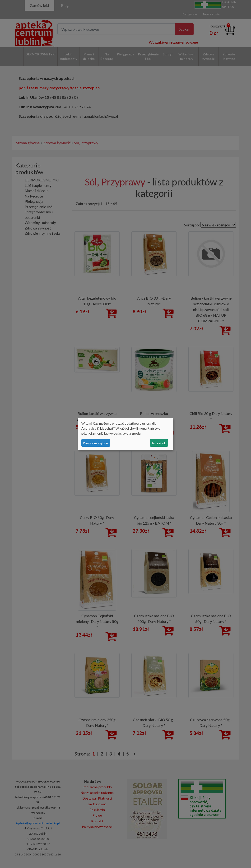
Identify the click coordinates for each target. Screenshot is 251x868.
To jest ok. (159, 443)
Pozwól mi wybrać (96, 443)
